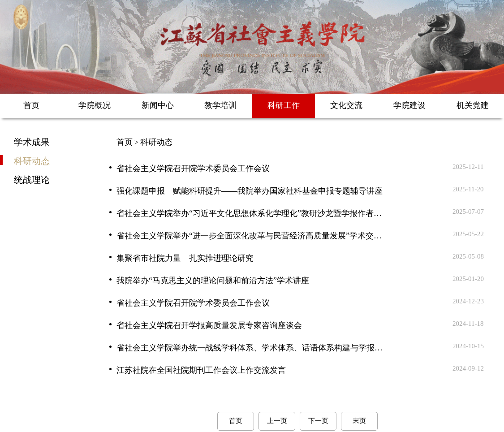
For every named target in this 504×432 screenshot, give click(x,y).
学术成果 (32, 142)
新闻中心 (158, 105)
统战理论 (32, 179)
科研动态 (32, 160)
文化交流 (346, 105)
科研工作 (284, 105)
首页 (31, 105)
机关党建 (473, 105)
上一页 (277, 421)
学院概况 (95, 105)
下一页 (318, 421)
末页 (359, 421)
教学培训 (220, 105)
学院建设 (409, 105)
